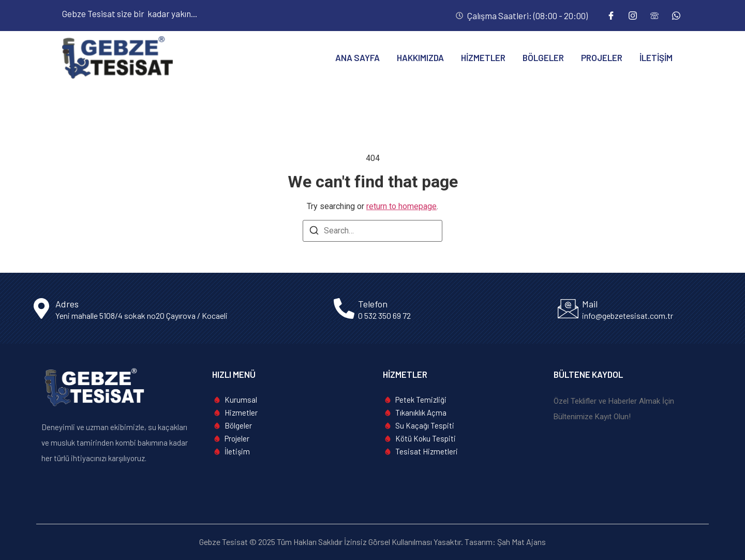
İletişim (656, 57)
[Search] (314, 232)
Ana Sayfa (357, 57)
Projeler (602, 57)
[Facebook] (611, 16)
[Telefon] (654, 16)
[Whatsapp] (676, 16)
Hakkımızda (420, 57)
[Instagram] (633, 16)
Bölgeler (543, 57)
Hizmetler (483, 57)
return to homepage (401, 206)
